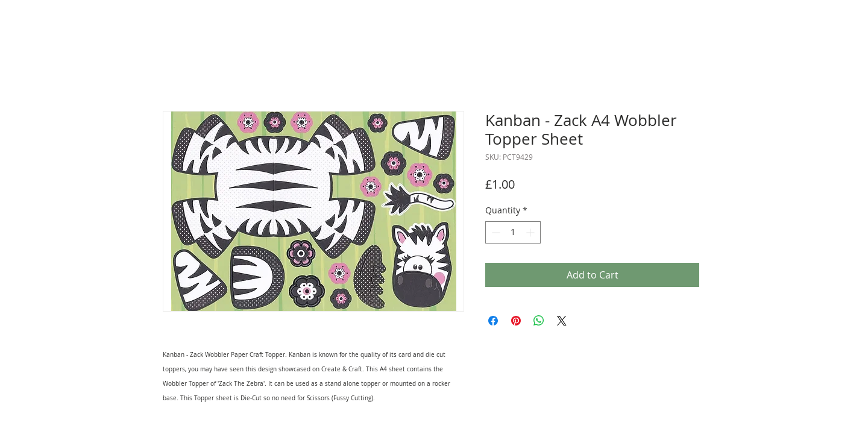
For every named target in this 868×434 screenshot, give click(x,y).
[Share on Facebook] (493, 321)
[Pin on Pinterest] (516, 321)
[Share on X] (562, 321)
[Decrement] (495, 232)
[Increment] (531, 232)
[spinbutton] (513, 232)
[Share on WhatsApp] (539, 321)
